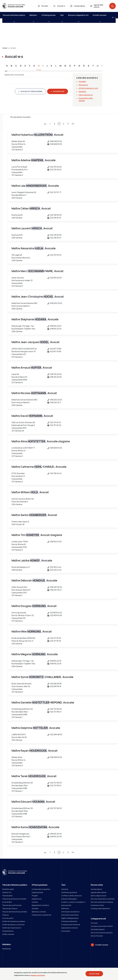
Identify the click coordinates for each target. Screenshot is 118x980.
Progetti (35, 896)
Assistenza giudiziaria (69, 892)
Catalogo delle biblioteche (100, 908)
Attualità (35, 908)
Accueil (5, 48)
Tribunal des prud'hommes (12, 905)
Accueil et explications (31, 91)
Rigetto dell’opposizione (70, 918)
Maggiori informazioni (38, 976)
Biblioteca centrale (39, 912)
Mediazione (7, 949)
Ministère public (8, 889)
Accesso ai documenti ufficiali (102, 926)
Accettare (94, 974)
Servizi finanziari (97, 936)
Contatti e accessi (100, 16)
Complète (82, 82)
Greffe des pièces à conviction (13, 925)
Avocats (13, 48)
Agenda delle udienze (99, 892)
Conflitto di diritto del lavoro (71, 896)
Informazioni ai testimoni (70, 912)
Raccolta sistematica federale (102, 902)
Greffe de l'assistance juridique (14, 921)
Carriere (35, 902)
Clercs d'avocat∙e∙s (86, 95)
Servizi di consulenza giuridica (102, 933)
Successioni (66, 931)
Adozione (65, 889)
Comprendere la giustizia (41, 889)
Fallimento (65, 908)
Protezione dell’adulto (69, 921)
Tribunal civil (7, 892)
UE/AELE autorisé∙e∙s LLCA (88, 88)
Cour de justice (8, 918)
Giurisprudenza (96, 889)
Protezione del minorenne (71, 925)
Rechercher (58, 91)
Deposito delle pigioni (69, 899)
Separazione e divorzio (70, 928)
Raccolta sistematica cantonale (103, 899)
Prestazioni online (97, 905)
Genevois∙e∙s (83, 85)
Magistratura (37, 899)
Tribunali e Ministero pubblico (14, 16)
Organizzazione (37, 892)
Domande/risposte (98, 929)
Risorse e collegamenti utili (78, 16)
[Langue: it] (113, 17)
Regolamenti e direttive (40, 905)
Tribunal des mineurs (10, 908)
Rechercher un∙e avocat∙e (14, 75)
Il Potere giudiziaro (49, 16)
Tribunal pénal (7, 896)
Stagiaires (82, 92)
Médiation (33, 16)
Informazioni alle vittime (70, 915)
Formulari (94, 923)
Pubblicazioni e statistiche (41, 915)
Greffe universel (8, 934)
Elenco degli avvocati (99, 896)
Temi (62, 16)
